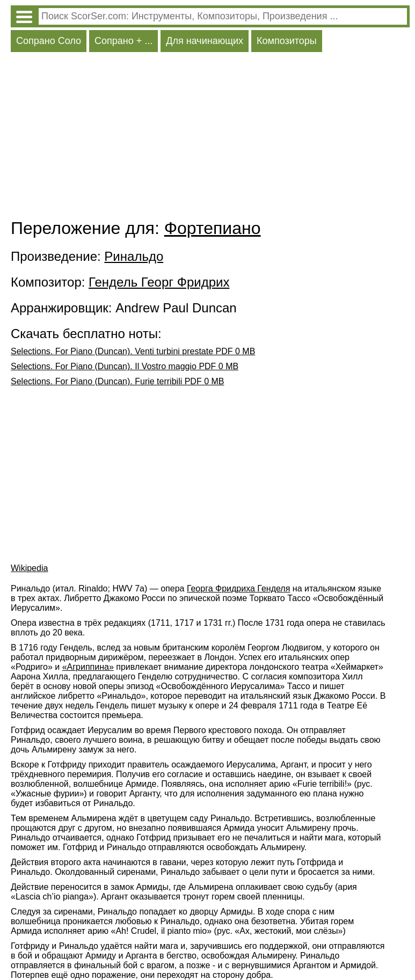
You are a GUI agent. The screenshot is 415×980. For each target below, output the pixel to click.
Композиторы (287, 41)
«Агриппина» (88, 667)
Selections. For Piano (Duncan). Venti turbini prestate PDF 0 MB (133, 351)
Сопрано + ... (123, 41)
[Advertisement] (210, 138)
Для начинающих (205, 41)
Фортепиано (213, 228)
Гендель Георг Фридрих (159, 282)
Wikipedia (29, 568)
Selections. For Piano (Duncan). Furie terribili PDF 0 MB (117, 381)
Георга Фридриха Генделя (238, 588)
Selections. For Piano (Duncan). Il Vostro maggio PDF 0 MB (125, 366)
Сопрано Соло (49, 41)
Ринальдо (134, 256)
